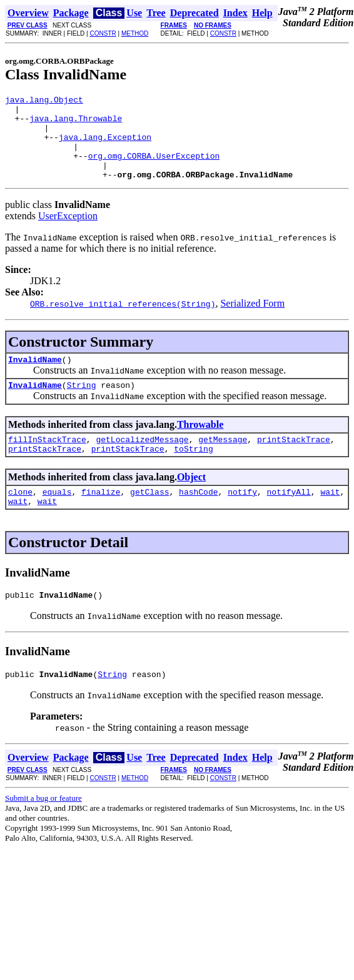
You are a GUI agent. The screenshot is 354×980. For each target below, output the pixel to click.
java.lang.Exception (105, 146)
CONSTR (103, 33)
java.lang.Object (44, 101)
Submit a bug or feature (43, 830)
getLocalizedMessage (142, 462)
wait (330, 518)
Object (191, 501)
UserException (68, 233)
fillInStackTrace (47, 462)
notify (242, 518)
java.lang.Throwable (76, 124)
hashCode (198, 518)
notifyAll (289, 518)
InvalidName (35, 378)
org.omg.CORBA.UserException (154, 169)
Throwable (200, 445)
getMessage (223, 462)
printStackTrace (294, 462)
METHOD (135, 33)
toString (193, 473)
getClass (149, 518)
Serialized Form (252, 320)
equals (57, 518)
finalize (101, 518)
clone (20, 518)
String (82, 405)
